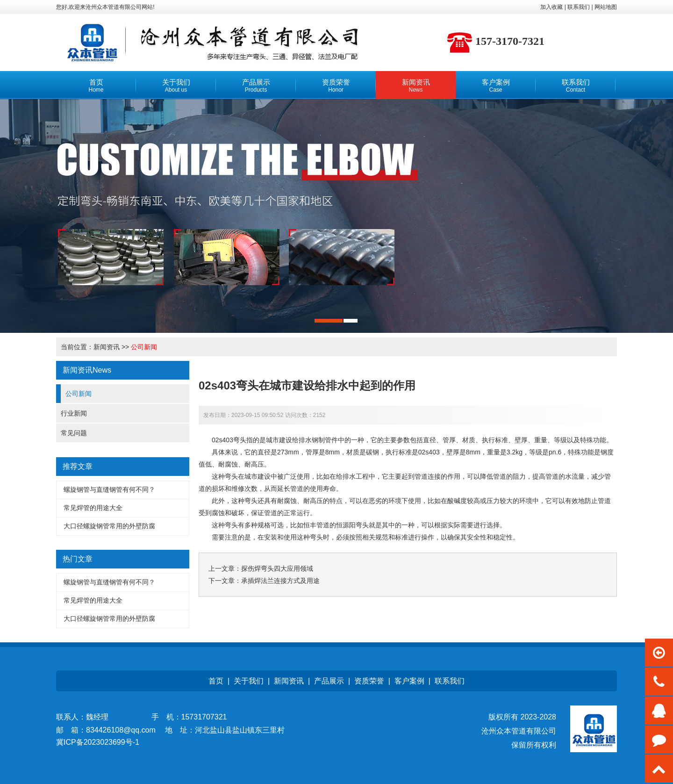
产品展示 (329, 681)
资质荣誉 (369, 681)
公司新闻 (144, 347)
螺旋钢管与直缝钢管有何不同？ (109, 489)
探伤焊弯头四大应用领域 (277, 568)
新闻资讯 (107, 347)
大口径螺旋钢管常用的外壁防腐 (109, 526)
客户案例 (409, 681)
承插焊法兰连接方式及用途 (280, 581)
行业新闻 (74, 413)
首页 (216, 681)
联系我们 (450, 681)
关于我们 (249, 681)
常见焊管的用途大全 (93, 508)
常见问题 (74, 433)
